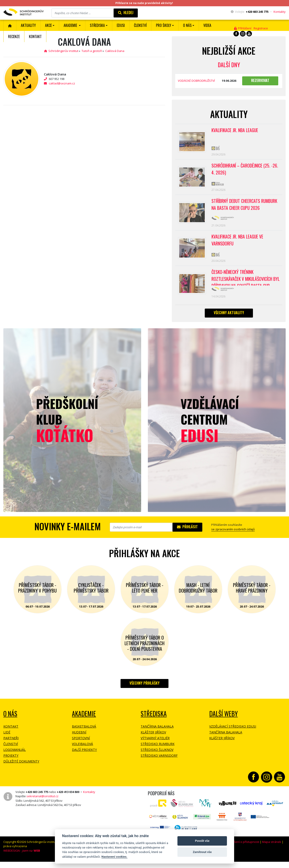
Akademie (84, 717)
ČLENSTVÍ (140, 25)
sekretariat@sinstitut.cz (42, 800)
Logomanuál (15, 753)
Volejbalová (82, 747)
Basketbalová (84, 730)
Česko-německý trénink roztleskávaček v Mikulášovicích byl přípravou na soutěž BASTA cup (245, 280)
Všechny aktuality (229, 316)
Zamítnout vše (202, 852)
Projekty (11, 759)
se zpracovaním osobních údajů (233, 533)
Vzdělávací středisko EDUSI (233, 730)
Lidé (7, 736)
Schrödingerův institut (61, 51)
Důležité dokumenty (21, 765)
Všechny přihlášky (144, 687)
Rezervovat (260, 80)
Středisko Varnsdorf (159, 759)
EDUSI (121, 25)
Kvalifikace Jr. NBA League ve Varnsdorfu (238, 243)
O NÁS (10, 717)
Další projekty (84, 753)
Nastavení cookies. (114, 857)
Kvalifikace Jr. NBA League (235, 130)
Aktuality (28, 25)
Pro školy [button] (164, 25)
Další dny (229, 65)
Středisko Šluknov (157, 753)
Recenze (14, 37)
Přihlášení (243, 28)
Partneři (11, 742)
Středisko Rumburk (158, 747)
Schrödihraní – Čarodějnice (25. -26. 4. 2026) (245, 170)
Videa (207, 25)
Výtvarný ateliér (155, 742)
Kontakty (280, 12)
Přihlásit (187, 530)
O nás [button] (187, 25)
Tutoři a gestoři (92, 51)
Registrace (261, 28)
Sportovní (81, 742)
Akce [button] (48, 25)
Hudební (79, 736)
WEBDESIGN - (22, 854)
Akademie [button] (71, 25)
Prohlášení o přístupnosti (242, 845)
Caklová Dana (115, 51)
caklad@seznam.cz (62, 83)
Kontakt (35, 37)
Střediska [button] (97, 25)
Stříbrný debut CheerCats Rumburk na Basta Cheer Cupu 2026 (245, 206)
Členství (11, 747)
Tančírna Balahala (157, 730)
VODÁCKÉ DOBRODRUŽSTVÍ (196, 81)
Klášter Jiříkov (153, 736)
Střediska (154, 717)
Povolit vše (202, 841)
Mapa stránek (272, 845)
